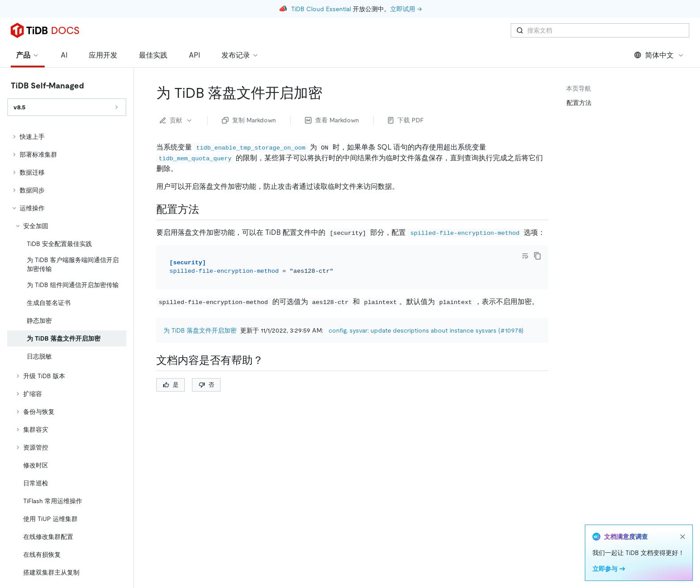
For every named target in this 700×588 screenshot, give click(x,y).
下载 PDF (406, 120)
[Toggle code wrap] (525, 256)
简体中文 (659, 55)
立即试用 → (406, 9)
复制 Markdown (249, 120)
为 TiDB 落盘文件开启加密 (200, 330)
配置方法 (579, 103)
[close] (683, 537)
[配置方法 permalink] (206, 209)
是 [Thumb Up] (171, 385)
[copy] (537, 256)
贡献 (176, 120)
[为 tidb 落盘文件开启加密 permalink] (329, 93)
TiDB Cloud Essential (321, 9)
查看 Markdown (332, 120)
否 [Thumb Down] (206, 385)
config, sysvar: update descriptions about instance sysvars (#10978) (426, 330)
